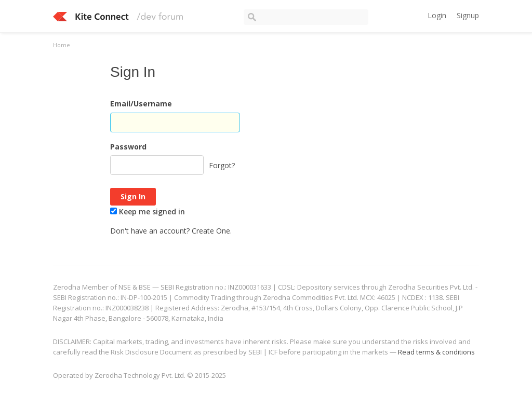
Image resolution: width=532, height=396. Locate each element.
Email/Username (141, 104)
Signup (468, 15)
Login (437, 15)
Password (128, 147)
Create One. (212, 231)
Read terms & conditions (436, 352)
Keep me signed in (148, 211)
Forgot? (222, 165)
